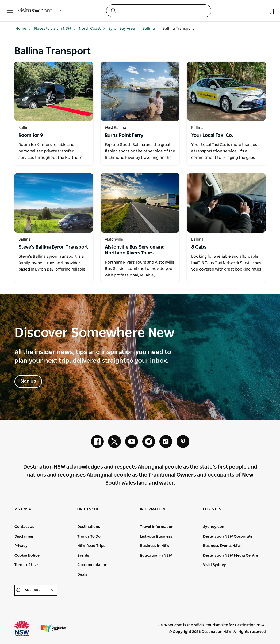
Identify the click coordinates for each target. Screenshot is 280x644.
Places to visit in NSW (55, 29)
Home (23, 29)
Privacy (21, 546)
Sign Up (28, 381)
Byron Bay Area (124, 29)
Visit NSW (23, 509)
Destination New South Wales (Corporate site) (53, 628)
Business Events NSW (222, 546)
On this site (88, 509)
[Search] (159, 11)
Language (36, 590)
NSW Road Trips (91, 546)
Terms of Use (26, 565)
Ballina (151, 29)
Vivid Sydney (214, 565)
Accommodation (92, 565)
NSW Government (27, 628)
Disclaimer (24, 537)
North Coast (92, 29)
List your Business (156, 537)
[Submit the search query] (113, 10)
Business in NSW (155, 546)
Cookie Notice (27, 556)
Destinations (89, 527)
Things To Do (89, 537)
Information (153, 509)
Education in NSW (156, 556)
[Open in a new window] (54, 91)
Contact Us (24, 527)
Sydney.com (214, 527)
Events (83, 556)
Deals (82, 575)
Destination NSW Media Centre (231, 556)
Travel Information (157, 527)
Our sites (212, 509)
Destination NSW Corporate (228, 537)
